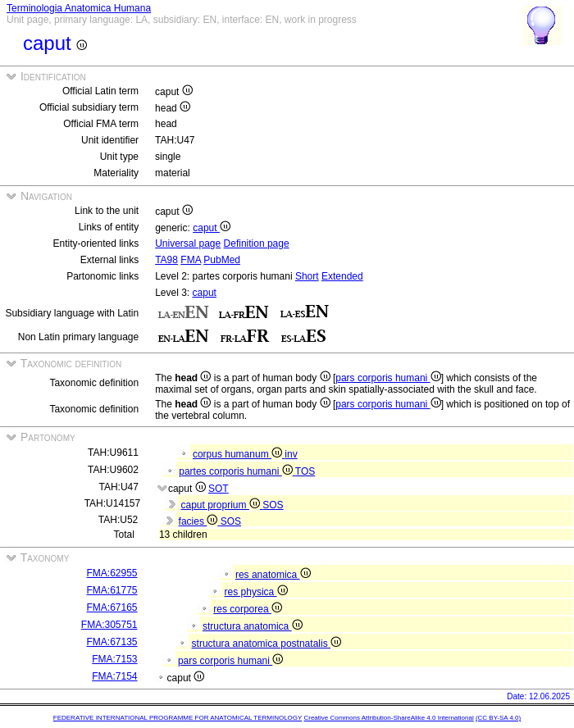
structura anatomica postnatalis (266, 644)
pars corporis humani (388, 378)
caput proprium (222, 505)
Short (307, 276)
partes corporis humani (237, 471)
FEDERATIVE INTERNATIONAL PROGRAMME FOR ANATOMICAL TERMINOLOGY (178, 718)
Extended (342, 276)
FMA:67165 (112, 607)
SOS (273, 505)
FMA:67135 (112, 642)
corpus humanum (239, 454)
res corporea (248, 609)
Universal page (188, 243)
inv (291, 454)
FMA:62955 (112, 573)
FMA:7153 (114, 659)
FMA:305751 (109, 625)
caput (212, 228)
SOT (219, 489)
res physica (256, 592)
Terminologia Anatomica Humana (79, 8)
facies (200, 521)
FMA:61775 (112, 590)
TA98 (166, 260)
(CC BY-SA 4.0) (498, 718)
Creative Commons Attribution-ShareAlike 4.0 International (388, 718)
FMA (191, 260)
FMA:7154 (114, 676)
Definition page (257, 243)
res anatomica (273, 575)
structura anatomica (253, 626)
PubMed (222, 260)
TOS (305, 471)
